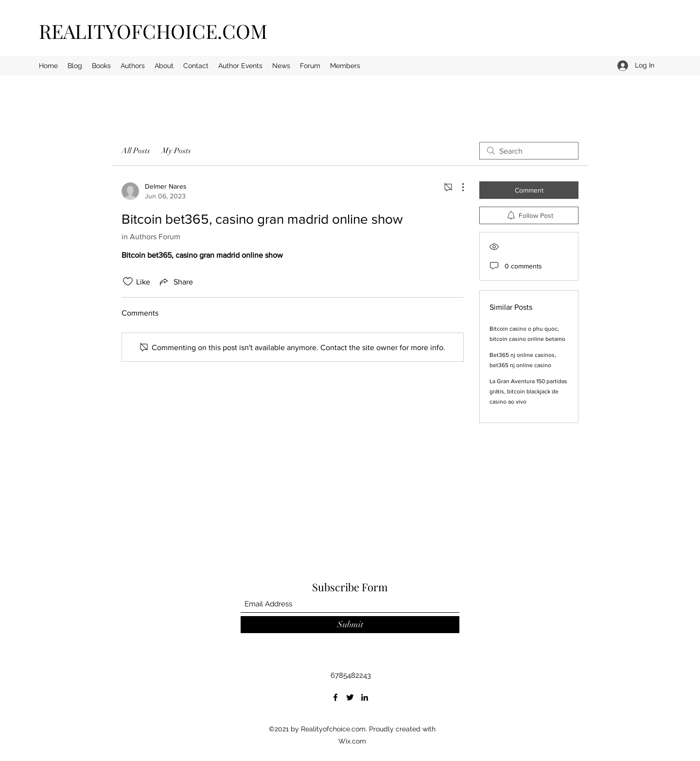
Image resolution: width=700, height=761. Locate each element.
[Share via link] (175, 282)
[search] (529, 151)
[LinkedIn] (365, 697)
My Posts (176, 151)
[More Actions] (458, 187)
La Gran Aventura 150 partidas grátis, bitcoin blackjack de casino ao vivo (528, 391)
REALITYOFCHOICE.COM (153, 31)
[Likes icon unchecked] (128, 282)
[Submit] (350, 625)
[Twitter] (350, 697)
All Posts (136, 151)
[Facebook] (335, 697)
